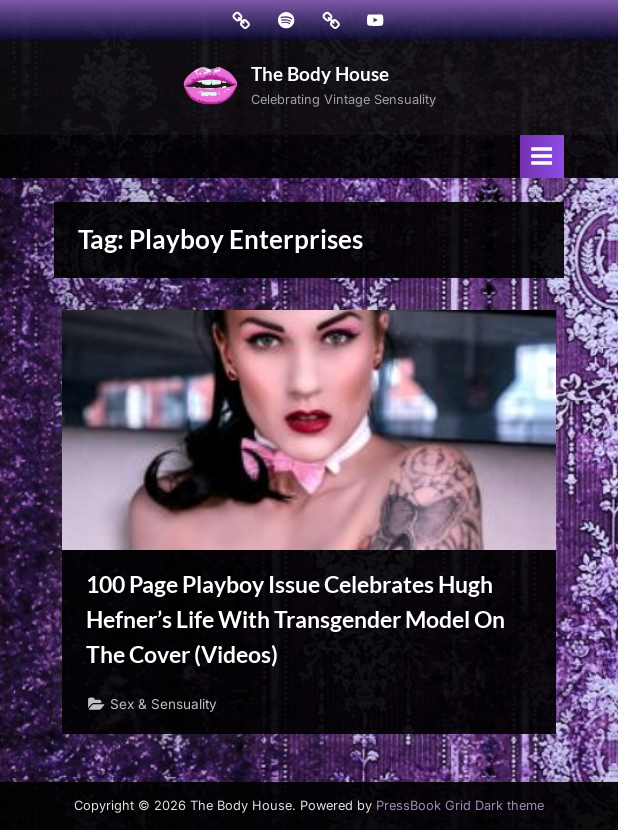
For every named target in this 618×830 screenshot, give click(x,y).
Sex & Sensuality (163, 704)
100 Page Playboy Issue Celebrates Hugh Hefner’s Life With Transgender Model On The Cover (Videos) (295, 619)
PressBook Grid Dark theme (460, 805)
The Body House (320, 73)
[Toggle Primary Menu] (542, 156)
